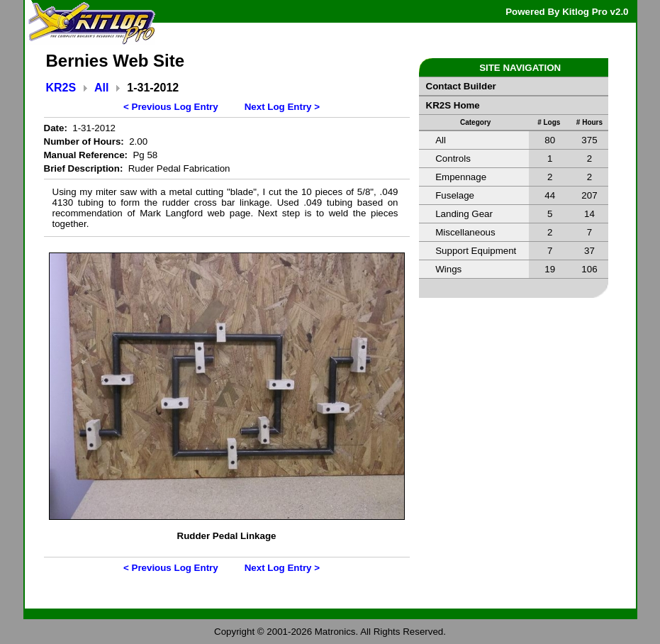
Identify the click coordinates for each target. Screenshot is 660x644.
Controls (453, 159)
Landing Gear (464, 214)
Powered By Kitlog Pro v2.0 (567, 12)
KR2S (61, 88)
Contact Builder (461, 86)
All (101, 88)
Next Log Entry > (282, 107)
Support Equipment (476, 251)
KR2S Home (453, 105)
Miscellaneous (465, 232)
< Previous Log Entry (171, 107)
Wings (448, 269)
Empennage (461, 177)
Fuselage (455, 195)
